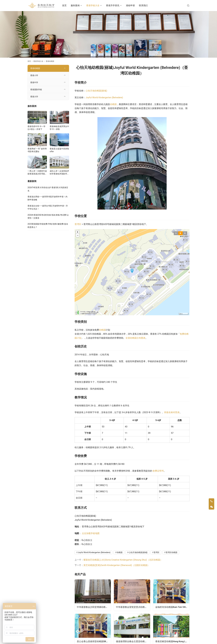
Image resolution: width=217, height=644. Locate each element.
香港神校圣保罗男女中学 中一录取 (59, 128)
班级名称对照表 (172, 412)
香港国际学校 (36, 90)
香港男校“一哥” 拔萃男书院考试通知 (37, 150)
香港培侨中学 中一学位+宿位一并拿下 (36, 128)
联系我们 (144, 5)
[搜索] (188, 5)
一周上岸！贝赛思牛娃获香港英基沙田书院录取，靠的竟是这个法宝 (37, 173)
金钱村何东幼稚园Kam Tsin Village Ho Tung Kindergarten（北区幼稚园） (172, 607)
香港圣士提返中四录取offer (59, 150)
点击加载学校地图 (91, 533)
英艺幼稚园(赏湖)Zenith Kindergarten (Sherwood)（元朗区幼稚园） (117, 565)
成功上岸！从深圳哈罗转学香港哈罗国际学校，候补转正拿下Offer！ (59, 173)
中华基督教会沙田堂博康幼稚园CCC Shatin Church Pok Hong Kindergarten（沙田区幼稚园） (94, 607)
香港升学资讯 (114, 5)
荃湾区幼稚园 (171, 552)
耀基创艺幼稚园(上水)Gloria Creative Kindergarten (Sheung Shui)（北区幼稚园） (123, 560)
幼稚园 (113, 104)
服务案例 (76, 5)
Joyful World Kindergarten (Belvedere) (104, 97)
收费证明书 (158, 471)
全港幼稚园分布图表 (135, 338)
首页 (66, 5)
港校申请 (131, 5)
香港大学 (34, 97)
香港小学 (34, 75)
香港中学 (34, 82)
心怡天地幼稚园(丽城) (96, 91)
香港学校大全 (94, 5)
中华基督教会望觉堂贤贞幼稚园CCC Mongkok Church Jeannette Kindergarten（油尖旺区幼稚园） (133, 607)
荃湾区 (78, 224)
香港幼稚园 (35, 68)
